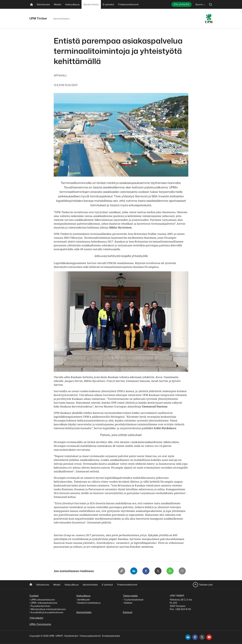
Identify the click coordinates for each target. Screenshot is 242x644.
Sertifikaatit (84, 600)
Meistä (57, 585)
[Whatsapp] (170, 571)
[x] (202, 637)
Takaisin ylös (206, 585)
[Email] (182, 571)
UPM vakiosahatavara (43, 600)
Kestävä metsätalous (89, 603)
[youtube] (209, 637)
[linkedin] (188, 637)
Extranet (128, 612)
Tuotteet (34, 596)
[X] (158, 571)
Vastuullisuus (72, 585)
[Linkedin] (134, 571)
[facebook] (195, 637)
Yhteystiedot (36, 618)
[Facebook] (146, 571)
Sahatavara (43, 585)
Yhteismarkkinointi (127, 585)
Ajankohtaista (61, 19)
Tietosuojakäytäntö (90, 636)
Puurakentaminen (41, 606)
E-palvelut (107, 585)
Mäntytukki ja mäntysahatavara (48, 609)
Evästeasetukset (111, 636)
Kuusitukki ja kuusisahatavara (47, 612)
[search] (211, 4)
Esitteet (128, 603)
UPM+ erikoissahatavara (44, 603)
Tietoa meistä (130, 596)
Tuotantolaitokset (134, 600)
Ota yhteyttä (181, 4)
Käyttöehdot (71, 636)
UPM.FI (59, 636)
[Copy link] (121, 571)
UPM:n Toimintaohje (40, 624)
